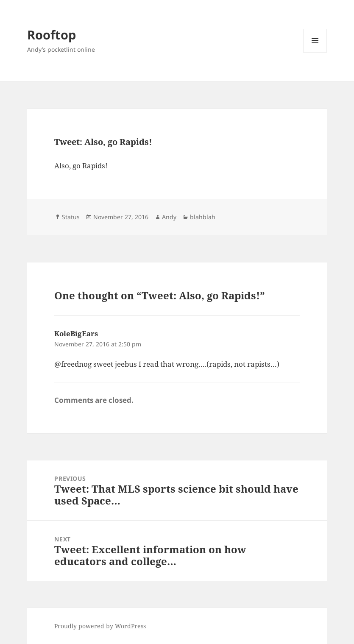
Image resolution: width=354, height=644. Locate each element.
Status (71, 217)
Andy (169, 217)
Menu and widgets (315, 52)
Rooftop (52, 35)
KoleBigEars (76, 333)
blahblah (203, 217)
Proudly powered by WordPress (100, 626)
